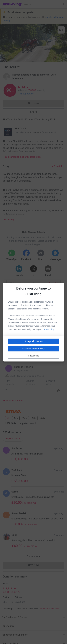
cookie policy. (49, 329)
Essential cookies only (33, 349)
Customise (33, 356)
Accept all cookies (34, 341)
